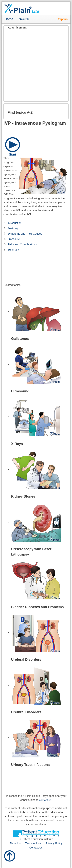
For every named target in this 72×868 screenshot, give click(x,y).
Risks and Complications (22, 244)
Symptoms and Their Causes (25, 234)
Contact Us (36, 848)
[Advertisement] (36, 65)
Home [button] (9, 19)
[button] (62, 111)
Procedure (14, 239)
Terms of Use (33, 843)
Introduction (14, 223)
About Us (15, 843)
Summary (13, 250)
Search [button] (25, 20)
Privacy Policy (54, 843)
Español (63, 19)
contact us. (46, 800)
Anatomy (13, 228)
